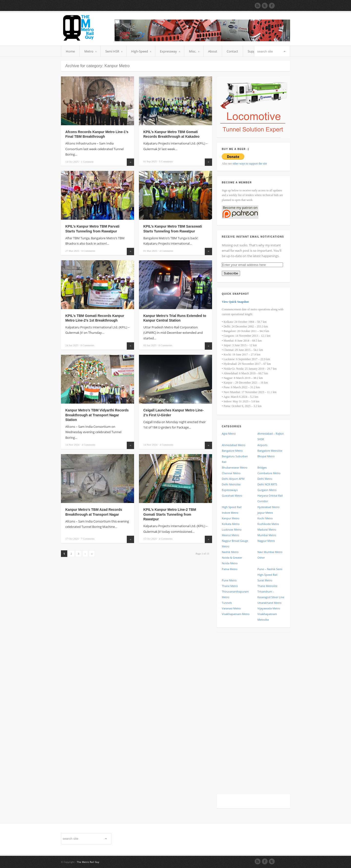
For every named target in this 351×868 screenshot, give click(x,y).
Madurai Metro (267, 529)
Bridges (262, 467)
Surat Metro (265, 580)
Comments (166, 161)
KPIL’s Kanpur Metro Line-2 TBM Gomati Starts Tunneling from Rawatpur (170, 514)
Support (254, 51)
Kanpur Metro (231, 518)
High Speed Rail (232, 507)
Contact (232, 51)
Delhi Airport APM (233, 479)
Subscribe (231, 273)
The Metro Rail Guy (88, 862)
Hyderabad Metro (268, 507)
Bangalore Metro (232, 451)
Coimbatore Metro (269, 473)
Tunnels (227, 603)
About (213, 51)
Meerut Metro (230, 535)
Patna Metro (230, 569)
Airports (262, 445)
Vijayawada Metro (269, 608)
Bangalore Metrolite (270, 451)
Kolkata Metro (231, 524)
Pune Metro (229, 580)
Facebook (265, 861)
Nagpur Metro (266, 541)
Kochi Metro (265, 518)
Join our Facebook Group (272, 6)
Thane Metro (230, 586)
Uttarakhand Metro (269, 603)
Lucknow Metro (232, 529)
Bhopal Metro (266, 456)
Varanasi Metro (231, 608)
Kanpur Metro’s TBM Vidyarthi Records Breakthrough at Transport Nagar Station (97, 415)
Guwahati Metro (232, 496)
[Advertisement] (253, 711)
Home (70, 51)
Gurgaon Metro (267, 490)
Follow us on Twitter (265, 6)
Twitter (272, 861)
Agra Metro (229, 434)
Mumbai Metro (267, 535)
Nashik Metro (230, 552)
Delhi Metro (265, 479)
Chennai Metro (231, 473)
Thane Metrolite (267, 586)
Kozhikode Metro (268, 524)
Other (261, 558)
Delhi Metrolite (231, 484)
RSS (258, 861)
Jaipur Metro (265, 513)
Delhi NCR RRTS (267, 484)
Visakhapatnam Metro (236, 614)
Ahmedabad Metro (234, 445)
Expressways (230, 490)
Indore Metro (230, 513)
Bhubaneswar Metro (235, 467)
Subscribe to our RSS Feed (258, 6)
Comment (87, 162)
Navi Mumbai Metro (270, 552)
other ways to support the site (250, 164)
